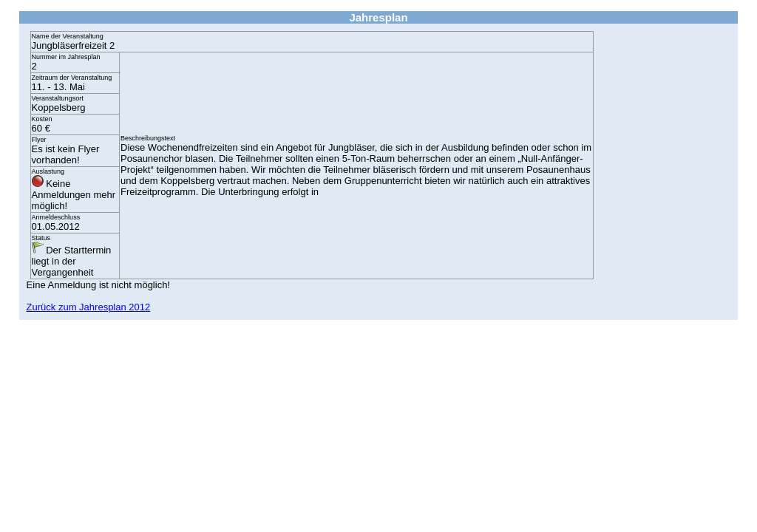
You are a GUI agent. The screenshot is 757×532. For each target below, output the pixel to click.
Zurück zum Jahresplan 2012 (89, 307)
